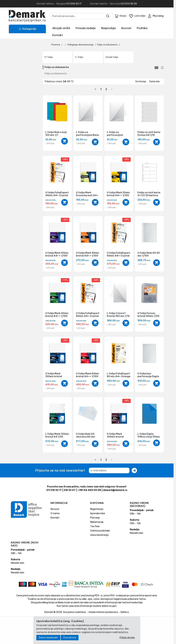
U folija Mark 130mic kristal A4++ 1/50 (54, 376)
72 (72, 81)
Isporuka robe (98, 513)
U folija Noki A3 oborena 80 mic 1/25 (86, 437)
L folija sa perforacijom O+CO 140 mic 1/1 (117, 135)
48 (69, 81)
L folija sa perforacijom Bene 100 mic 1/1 (87, 135)
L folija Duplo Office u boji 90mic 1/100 (149, 437)
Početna (56, 45)
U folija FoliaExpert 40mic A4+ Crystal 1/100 (57, 195)
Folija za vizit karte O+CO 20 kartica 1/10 (149, 195)
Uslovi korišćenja (99, 535)
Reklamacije (97, 522)
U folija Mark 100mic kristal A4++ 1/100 (115, 437)
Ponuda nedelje (86, 28)
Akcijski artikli (61, 28)
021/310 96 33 (129, 4)
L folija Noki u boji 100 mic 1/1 (56, 134)
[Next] (112, 89)
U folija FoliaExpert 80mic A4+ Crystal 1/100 (88, 316)
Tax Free (95, 526)
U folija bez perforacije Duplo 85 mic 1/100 (148, 376)
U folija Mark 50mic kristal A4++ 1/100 (57, 254)
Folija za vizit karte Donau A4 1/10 (149, 134)
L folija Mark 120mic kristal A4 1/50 (57, 435)
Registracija (97, 509)
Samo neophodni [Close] (48, 638)
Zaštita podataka (100, 531)
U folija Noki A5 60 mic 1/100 (149, 254)
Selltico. (125, 612)
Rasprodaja (108, 28)
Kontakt (58, 35)
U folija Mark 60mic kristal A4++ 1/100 (57, 315)
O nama (55, 513)
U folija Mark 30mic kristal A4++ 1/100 (118, 194)
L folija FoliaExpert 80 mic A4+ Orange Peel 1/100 (119, 376)
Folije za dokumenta (107, 45)
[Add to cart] (95, 142)
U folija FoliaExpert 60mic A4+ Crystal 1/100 (118, 256)
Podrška (142, 28)
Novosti (126, 28)
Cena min (154, 81)
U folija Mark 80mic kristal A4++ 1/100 (88, 375)
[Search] (108, 16)
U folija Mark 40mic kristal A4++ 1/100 (88, 254)
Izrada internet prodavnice (103, 612)
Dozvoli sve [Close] (70, 638)
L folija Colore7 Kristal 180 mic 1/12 (118, 315)
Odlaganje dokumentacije (80, 45)
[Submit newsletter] (134, 470)
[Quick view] (64, 141)
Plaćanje (95, 518)
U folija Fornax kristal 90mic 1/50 (148, 315)
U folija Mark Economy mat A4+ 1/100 (87, 195)
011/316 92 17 (74, 4)
